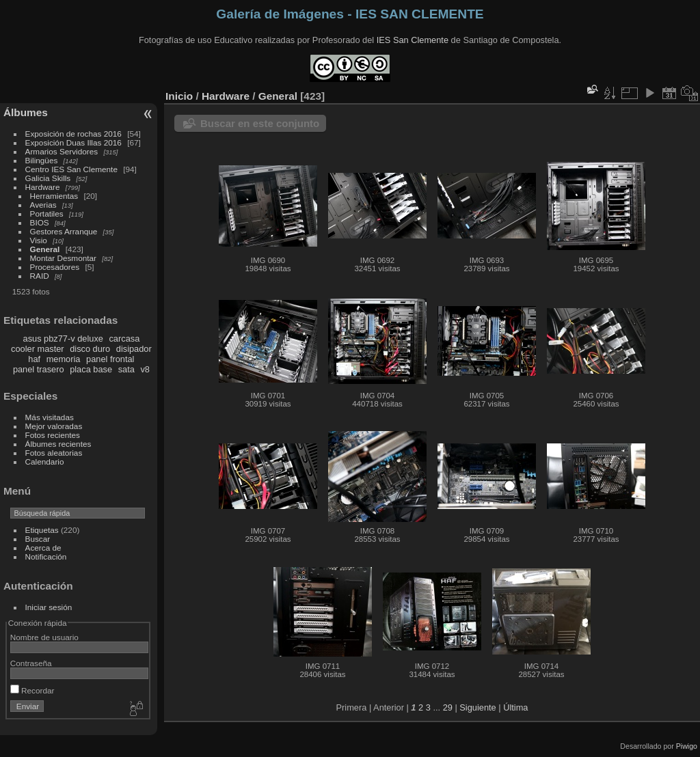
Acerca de (43, 548)
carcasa (124, 339)
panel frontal (110, 359)
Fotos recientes (53, 435)
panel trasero (39, 369)
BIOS (40, 222)
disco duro (90, 349)
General (45, 249)
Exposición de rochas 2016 (73, 134)
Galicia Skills (48, 178)
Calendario (45, 462)
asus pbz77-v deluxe (63, 339)
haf (34, 359)
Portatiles (47, 214)
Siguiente (477, 707)
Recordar (32, 690)
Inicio (179, 96)
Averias (43, 205)
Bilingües (42, 160)
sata (126, 369)
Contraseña (31, 663)
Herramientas (54, 196)
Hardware (43, 187)
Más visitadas (50, 417)
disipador (134, 349)
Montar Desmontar (63, 258)
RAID (40, 276)
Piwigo (687, 746)
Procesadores (55, 267)
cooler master (38, 349)
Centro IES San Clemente (71, 169)
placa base (91, 369)
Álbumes (26, 112)
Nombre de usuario (44, 637)
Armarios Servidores (62, 151)
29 (448, 707)
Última (515, 707)
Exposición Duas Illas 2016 (73, 142)
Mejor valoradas (54, 426)
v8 (145, 369)
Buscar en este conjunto (260, 123)
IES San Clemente (413, 40)
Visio (39, 240)
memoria (64, 359)
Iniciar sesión (49, 607)
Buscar (38, 539)
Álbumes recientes (58, 444)
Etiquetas (42, 530)
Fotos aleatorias (54, 453)
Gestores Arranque (64, 231)
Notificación (46, 556)
